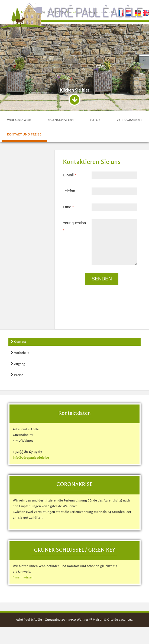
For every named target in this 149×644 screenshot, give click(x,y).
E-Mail (66, 175)
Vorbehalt (20, 353)
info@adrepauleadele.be (31, 458)
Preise (17, 375)
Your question (72, 223)
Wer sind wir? (19, 120)
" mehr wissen (23, 577)
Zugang (18, 364)
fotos (95, 120)
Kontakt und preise (24, 134)
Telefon (64, 191)
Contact (18, 342)
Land (65, 207)
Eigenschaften (60, 120)
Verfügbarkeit (129, 120)
